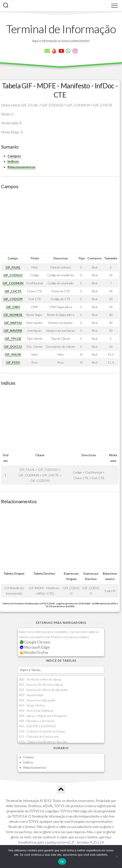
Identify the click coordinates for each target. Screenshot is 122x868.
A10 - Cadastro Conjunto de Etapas (42, 731)
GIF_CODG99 (13, 299)
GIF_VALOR (13, 354)
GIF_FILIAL (13, 267)
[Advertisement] (60, 223)
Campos (14, 156)
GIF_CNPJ (13, 307)
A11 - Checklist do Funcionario (39, 736)
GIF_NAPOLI (13, 323)
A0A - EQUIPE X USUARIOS (37, 726)
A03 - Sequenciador (31, 695)
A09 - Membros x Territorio (37, 721)
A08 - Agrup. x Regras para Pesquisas (43, 716)
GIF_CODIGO (13, 275)
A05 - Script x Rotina (32, 705)
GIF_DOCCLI (13, 347)
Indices (13, 161)
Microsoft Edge (35, 647)
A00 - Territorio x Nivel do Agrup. (40, 679)
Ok (62, 862)
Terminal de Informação (61, 29)
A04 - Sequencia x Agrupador (37, 700)
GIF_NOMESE (13, 315)
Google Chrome (35, 642)
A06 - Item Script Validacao (36, 710)
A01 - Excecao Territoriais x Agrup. (41, 685)
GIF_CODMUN (13, 283)
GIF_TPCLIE (13, 339)
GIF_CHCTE (13, 291)
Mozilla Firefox (34, 652)
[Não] (117, 857)
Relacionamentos (22, 167)
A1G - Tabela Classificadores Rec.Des (43, 742)
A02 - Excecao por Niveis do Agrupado (43, 690)
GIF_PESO (13, 362)
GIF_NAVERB (13, 331)
